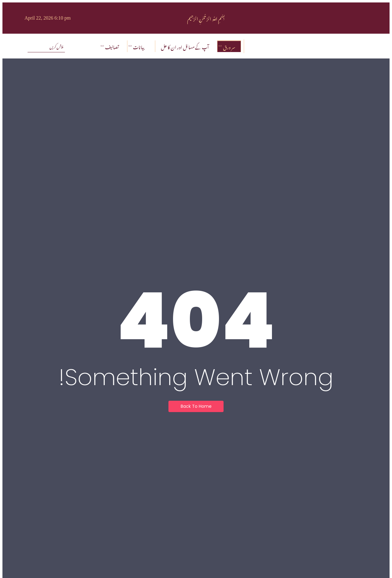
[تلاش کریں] (46, 46)
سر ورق (228, 46)
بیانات (137, 46)
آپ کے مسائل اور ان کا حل (185, 46)
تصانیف (111, 46)
